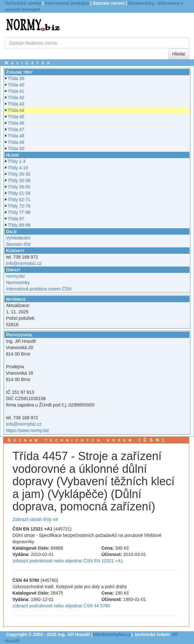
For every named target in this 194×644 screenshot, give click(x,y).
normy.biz (16, 276)
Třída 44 (16, 110)
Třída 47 (16, 129)
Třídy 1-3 (17, 161)
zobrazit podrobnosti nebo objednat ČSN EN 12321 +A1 (68, 561)
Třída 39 (16, 78)
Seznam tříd (18, 244)
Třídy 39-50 (19, 187)
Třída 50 (16, 149)
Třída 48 (16, 136)
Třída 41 (16, 91)
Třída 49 (16, 142)
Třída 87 (16, 219)
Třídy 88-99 (19, 225)
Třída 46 (16, 123)
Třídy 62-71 (19, 200)
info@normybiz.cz (24, 263)
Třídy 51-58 (19, 193)
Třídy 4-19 (18, 168)
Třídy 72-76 (19, 206)
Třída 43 (16, 104)
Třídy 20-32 (19, 174)
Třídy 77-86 (19, 212)
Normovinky (18, 282)
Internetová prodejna (67, 3)
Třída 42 (16, 98)
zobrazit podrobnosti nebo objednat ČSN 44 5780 (61, 606)
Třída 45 (16, 117)
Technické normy (23, 3)
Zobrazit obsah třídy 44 (35, 519)
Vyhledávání (18, 238)
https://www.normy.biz (28, 430)
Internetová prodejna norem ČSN (39, 289)
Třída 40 (16, 85)
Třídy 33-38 (19, 180)
